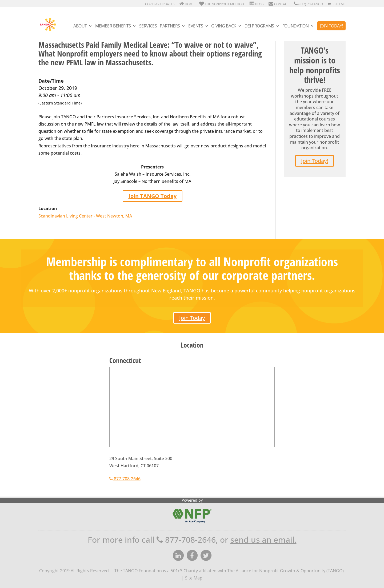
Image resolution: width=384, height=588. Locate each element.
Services (148, 26)
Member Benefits (113, 26)
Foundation (296, 26)
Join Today (192, 318)
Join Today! (331, 26)
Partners (170, 26)
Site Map (194, 578)
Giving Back (224, 26)
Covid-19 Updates (159, 4)
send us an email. (263, 540)
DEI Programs (259, 26)
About (80, 26)
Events (196, 26)
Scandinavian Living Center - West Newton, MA (85, 216)
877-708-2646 (125, 479)
